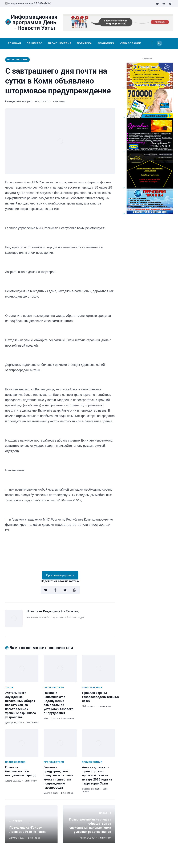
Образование (131, 43)
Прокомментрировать (60, 575)
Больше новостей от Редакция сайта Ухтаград (55, 618)
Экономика (106, 43)
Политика (84, 43)
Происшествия (60, 43)
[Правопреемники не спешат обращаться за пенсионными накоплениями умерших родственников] (89, 824)
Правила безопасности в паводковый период (20, 771)
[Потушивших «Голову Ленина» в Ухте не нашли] (31, 824)
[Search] (159, 43)
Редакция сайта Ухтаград (18, 101)
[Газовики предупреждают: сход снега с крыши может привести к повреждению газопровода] (60, 743)
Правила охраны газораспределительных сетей (101, 697)
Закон (9, 688)
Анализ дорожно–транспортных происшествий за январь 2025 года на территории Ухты (97, 775)
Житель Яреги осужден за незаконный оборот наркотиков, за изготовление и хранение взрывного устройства (21, 705)
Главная (15, 43)
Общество (35, 43)
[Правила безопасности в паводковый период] (22, 743)
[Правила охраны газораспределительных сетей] (99, 669)
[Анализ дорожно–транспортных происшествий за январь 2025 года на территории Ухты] (99, 743)
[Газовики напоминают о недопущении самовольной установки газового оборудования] (60, 669)
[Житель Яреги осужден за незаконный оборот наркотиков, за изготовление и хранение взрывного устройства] (22, 669)
